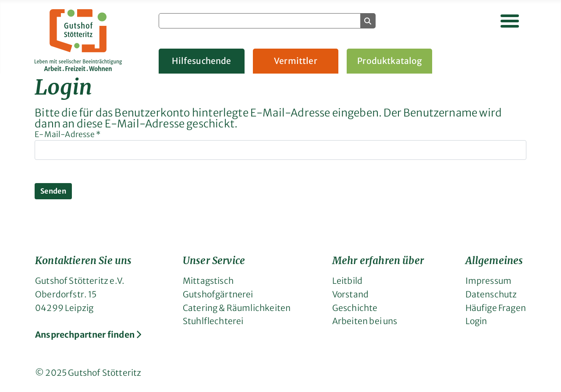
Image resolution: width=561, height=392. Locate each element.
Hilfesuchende (201, 61)
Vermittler (296, 61)
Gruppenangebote (489, 61)
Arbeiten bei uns (365, 321)
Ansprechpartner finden (88, 335)
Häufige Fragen (496, 308)
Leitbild (347, 281)
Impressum (489, 281)
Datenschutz (491, 294)
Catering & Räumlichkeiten (237, 308)
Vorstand (350, 294)
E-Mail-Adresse (68, 134)
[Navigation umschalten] (510, 21)
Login (476, 321)
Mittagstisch (208, 281)
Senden (53, 191)
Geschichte (355, 308)
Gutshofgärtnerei (218, 294)
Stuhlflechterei (213, 321)
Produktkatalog (390, 61)
